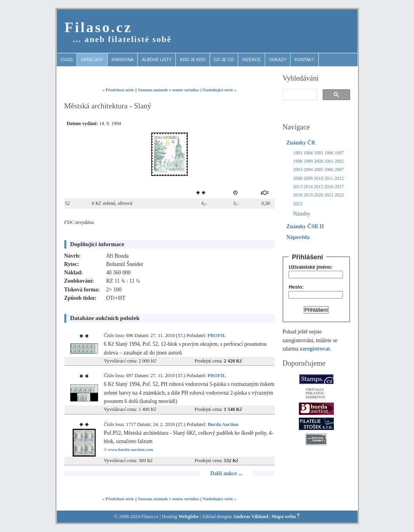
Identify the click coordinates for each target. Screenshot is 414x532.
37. (180, 335)
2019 (308, 195)
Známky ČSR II (305, 226)
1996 (329, 153)
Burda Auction (223, 424)
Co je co (224, 60)
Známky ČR (301, 143)
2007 (339, 170)
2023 (298, 204)
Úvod (67, 60)
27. (181, 424)
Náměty (302, 214)
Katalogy (92, 60)
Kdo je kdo (193, 60)
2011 (329, 178)
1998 (298, 161)
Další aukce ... (226, 473)
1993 (298, 153)
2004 (308, 170)
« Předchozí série (118, 90)
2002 (339, 161)
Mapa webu (284, 517)
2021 (329, 195)
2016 (329, 187)
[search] (299, 95)
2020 (319, 195)
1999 (308, 161)
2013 (298, 187)
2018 (298, 195)
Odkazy (278, 60)
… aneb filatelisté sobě (122, 39)
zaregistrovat (315, 349)
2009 (308, 178)
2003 (298, 170)
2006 (329, 170)
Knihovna (123, 60)
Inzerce (251, 60)
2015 (319, 187)
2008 (298, 178)
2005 (319, 170)
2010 (319, 178)
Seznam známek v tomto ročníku (168, 90)
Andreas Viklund (251, 517)
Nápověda (298, 237)
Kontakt (304, 60)
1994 (308, 153)
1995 (319, 153)
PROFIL (217, 335)
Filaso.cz (99, 27)
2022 (339, 195)
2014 (308, 187)
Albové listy (157, 60)
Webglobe (188, 517)
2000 (319, 161)
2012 (339, 178)
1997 (339, 153)
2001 (329, 161)
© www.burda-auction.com (129, 449)
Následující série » (219, 90)
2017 (339, 187)
